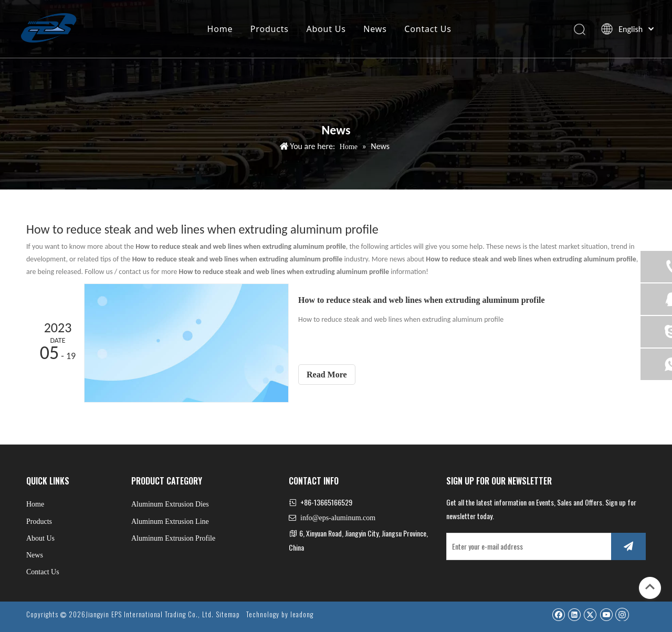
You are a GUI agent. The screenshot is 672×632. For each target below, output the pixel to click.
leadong (302, 614)
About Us (326, 29)
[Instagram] (622, 614)
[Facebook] (558, 614)
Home (220, 29)
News (375, 29)
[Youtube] (606, 614)
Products (270, 29)
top (650, 587)
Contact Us (428, 29)
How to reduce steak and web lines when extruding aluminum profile (422, 300)
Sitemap (228, 614)
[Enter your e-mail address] (527, 546)
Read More (327, 375)
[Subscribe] (628, 546)
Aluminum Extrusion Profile (173, 538)
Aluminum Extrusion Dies (170, 504)
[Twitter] (590, 614)
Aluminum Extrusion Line (170, 522)
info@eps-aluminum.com (338, 518)
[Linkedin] (574, 614)
